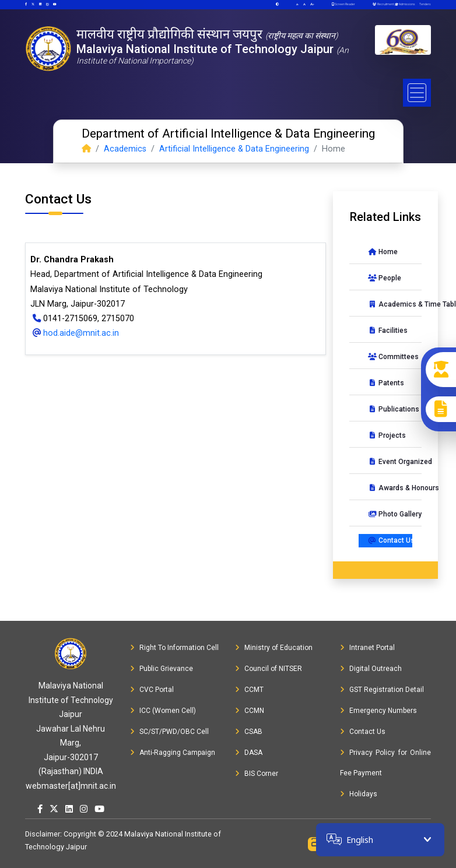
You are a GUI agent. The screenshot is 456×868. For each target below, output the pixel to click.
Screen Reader (343, 4)
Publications (390, 409)
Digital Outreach (371, 669)
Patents (386, 383)
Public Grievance (162, 669)
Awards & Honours (390, 488)
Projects (387, 435)
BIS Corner (257, 774)
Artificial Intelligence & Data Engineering (234, 149)
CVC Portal (152, 690)
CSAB (249, 732)
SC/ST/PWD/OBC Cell (169, 732)
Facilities (388, 331)
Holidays (359, 794)
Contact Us (390, 540)
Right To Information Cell (174, 648)
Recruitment (383, 4)
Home (383, 252)
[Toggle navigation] (417, 93)
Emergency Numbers (378, 711)
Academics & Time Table (390, 304)
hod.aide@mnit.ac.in (75, 333)
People (385, 278)
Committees (390, 357)
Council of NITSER (269, 669)
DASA (249, 753)
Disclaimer (43, 834)
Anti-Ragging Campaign (173, 753)
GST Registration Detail (382, 690)
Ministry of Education (274, 648)
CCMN (250, 711)
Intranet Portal (367, 648)
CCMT (249, 690)
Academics (125, 149)
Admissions (404, 4)
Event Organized (390, 462)
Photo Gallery (390, 514)
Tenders (425, 4)
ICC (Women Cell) (163, 711)
